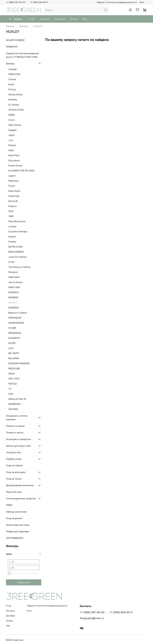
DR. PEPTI (14, 353)
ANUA (12, 373)
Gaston (12, 237)
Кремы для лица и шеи (18, 446)
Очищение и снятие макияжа (17, 417)
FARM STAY (14, 74)
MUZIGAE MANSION (19, 363)
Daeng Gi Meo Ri (17, 399)
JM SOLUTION (16, 110)
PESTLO (13, 384)
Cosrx (12, 120)
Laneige (13, 69)
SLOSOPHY (14, 338)
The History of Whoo (19, 267)
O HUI (11, 262)
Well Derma (15, 125)
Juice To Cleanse (17, 257)
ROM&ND (13, 297)
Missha (12, 145)
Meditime (13, 181)
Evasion (12, 206)
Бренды (24, 26)
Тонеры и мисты (15, 432)
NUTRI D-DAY (16, 247)
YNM (11, 216)
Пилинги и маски (15, 426)
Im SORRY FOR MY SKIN (21, 171)
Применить (24, 582)
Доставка (60, 19)
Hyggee (12, 130)
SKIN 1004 (14, 277)
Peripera (13, 272)
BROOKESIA (15, 333)
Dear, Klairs (14, 191)
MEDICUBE (14, 368)
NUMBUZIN (14, 404)
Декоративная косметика (20, 485)
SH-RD (12, 343)
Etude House (15, 165)
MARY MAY (14, 287)
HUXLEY (13, 302)
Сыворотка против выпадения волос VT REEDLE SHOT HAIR (22, 55)
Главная (10, 26)
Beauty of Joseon (18, 313)
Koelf (11, 84)
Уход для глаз (13, 452)
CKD (11, 394)
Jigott (12, 135)
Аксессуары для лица (18, 525)
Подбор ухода (14, 459)
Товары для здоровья (17, 531)
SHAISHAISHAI (16, 323)
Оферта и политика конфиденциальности (117, 2)
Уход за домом (14, 518)
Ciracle (12, 79)
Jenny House (15, 282)
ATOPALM (13, 292)
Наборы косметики (16, 512)
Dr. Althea (14, 105)
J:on (11, 140)
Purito (12, 186)
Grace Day (14, 196)
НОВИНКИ (12, 47)
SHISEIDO (14, 308)
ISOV (11, 211)
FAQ (84, 19)
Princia (12, 89)
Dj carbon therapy (18, 231)
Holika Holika (15, 94)
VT (10, 389)
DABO (12, 115)
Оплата (74, 19)
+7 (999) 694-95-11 (39, 2)
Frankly (12, 242)
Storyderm (14, 160)
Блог (142, 2)
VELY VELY (14, 379)
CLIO (11, 348)
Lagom (12, 176)
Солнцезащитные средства (21, 498)
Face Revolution (17, 221)
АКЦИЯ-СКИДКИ (15, 40)
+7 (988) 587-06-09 (16, 2)
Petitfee (13, 100)
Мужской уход (14, 492)
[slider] (9, 573)
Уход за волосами (16, 472)
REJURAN (14, 358)
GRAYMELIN (15, 318)
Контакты (45, 19)
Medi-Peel (14, 155)
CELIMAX (13, 409)
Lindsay (12, 226)
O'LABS (12, 328)
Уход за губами (14, 465)
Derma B (13, 201)
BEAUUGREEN (16, 252)
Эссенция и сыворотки (18, 439)
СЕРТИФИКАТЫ (15, 538)
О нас (32, 19)
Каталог (15, 19)
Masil (11, 150)
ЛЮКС (9, 505)
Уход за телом (14, 479)
